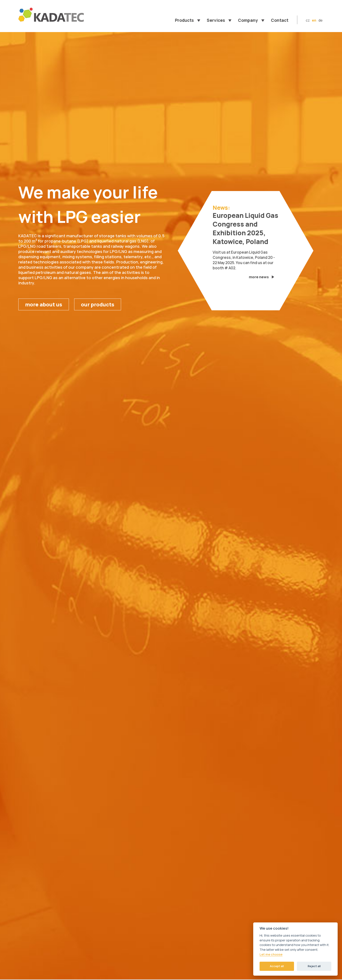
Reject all (314, 966)
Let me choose (271, 954)
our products (98, 304)
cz (308, 20)
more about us (44, 304)
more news (259, 277)
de (321, 20)
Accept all (277, 966)
